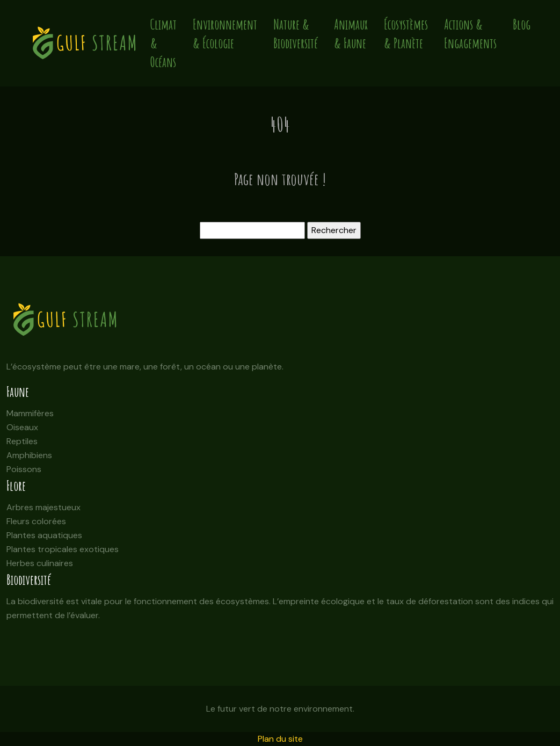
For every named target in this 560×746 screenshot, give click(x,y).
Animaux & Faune (351, 34)
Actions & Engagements (470, 34)
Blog (522, 24)
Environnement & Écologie (225, 34)
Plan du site (280, 739)
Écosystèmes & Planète (406, 34)
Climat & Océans (163, 43)
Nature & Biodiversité (296, 34)
